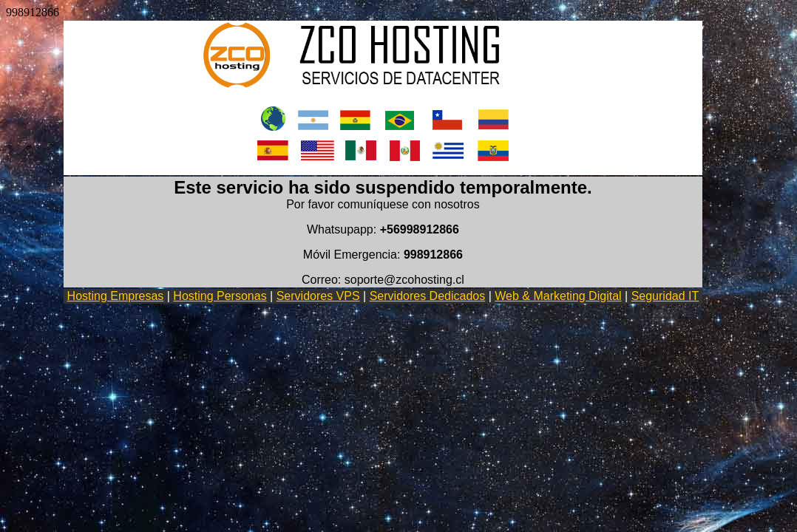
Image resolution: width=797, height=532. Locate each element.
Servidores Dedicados (428, 296)
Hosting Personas (220, 296)
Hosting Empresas (116, 296)
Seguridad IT (665, 296)
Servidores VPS (318, 296)
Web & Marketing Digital (558, 296)
